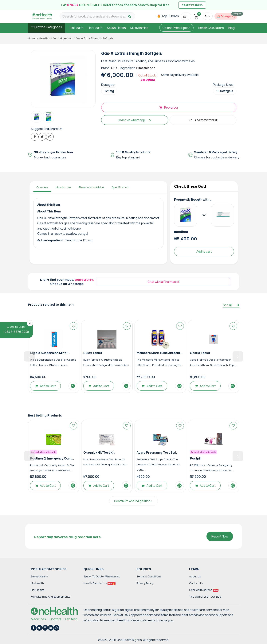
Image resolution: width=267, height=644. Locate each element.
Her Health (95, 28)
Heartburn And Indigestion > (133, 501)
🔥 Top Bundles (168, 16)
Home (32, 38)
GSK (114, 68)
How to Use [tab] (63, 187)
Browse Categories (48, 27)
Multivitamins (139, 28)
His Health (77, 28)
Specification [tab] (120, 187)
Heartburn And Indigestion (56, 38)
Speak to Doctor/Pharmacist (102, 576)
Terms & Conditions (149, 576)
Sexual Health (116, 28)
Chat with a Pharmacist (163, 282)
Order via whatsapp (135, 120)
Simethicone (146, 68)
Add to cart (204, 251)
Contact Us (196, 583)
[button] (186, 16)
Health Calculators (211, 28)
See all (231, 305)
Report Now (220, 536)
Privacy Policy (145, 583)
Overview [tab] (42, 187)
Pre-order (169, 107)
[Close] (30, 323)
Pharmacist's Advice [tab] (91, 187)
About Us (195, 576)
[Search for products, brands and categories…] (95, 16)
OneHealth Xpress (204, 590)
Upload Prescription (176, 28)
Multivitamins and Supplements (51, 597)
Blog (232, 28)
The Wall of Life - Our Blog (205, 597)
